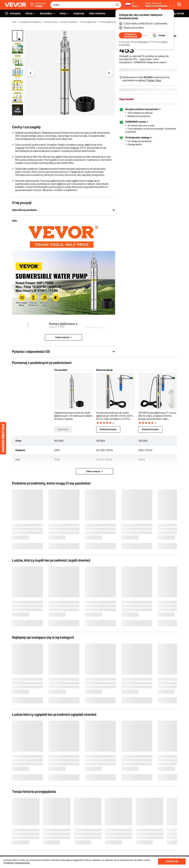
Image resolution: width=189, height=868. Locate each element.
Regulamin (144, 42)
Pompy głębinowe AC (109, 22)
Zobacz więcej (95, 471)
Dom (14, 22)
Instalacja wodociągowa (30, 22)
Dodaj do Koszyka (108, 429)
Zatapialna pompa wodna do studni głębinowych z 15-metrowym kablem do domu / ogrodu (73, 416)
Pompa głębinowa (88, 22)
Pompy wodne (51, 22)
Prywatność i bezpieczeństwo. (17, 863)
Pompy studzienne (69, 22)
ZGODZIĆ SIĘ (172, 861)
